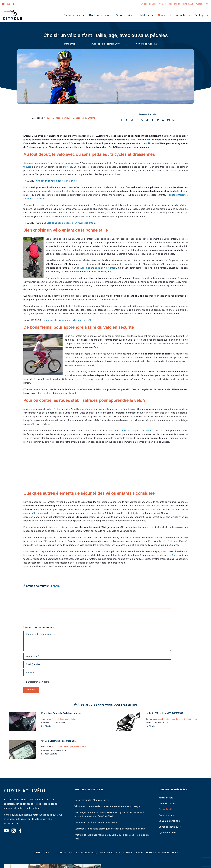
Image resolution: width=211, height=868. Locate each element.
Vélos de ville (80, 747)
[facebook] (14, 4)
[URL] (97, 673)
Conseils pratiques (62, 118)
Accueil (48, 118)
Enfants (91, 118)
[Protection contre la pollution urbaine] (23, 714)
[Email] (174, 120)
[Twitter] (127, 120)
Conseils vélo (80, 118)
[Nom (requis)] (97, 656)
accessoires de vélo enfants (162, 555)
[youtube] (3, 4)
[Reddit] (132, 120)
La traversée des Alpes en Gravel (92, 800)
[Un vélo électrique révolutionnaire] (23, 741)
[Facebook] (121, 120)
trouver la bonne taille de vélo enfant (96, 268)
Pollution (72, 719)
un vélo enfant (151, 143)
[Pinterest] (158, 120)
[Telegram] (147, 120)
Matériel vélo (192, 719)
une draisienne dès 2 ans (111, 187)
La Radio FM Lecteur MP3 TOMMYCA (164, 713)
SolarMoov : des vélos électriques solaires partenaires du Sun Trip (110, 829)
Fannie (72, 44)
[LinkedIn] (137, 120)
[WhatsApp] (142, 120)
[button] (207, 4)
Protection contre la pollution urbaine (61, 713)
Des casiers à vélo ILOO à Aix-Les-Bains (96, 822)
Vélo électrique (66, 747)
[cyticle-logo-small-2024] (12, 11)
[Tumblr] (152, 120)
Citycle (48, 726)
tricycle (27, 167)
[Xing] (168, 120)
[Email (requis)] (97, 664)
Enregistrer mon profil (38, 682)
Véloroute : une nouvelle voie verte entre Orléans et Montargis (107, 806)
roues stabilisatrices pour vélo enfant (133, 430)
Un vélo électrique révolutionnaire (59, 741)
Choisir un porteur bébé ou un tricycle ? (57, 181)
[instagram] (8, 4)
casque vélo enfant (33, 513)
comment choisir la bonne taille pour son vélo (68, 320)
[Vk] (163, 120)
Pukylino (68, 167)
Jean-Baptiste (51, 754)
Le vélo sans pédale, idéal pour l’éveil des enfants (70, 223)
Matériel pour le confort (174, 719)
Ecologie (63, 719)
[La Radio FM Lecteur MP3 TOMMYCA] (127, 714)
